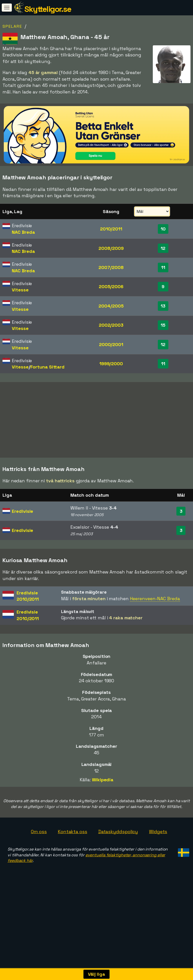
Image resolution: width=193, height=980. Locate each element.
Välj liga (96, 974)
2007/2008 (111, 267)
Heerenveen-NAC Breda (155, 652)
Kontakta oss (73, 885)
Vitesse (20, 290)
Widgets (158, 885)
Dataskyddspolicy (118, 885)
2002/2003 (111, 325)
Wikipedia (103, 834)
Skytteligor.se (48, 9)
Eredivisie (22, 565)
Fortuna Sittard (48, 367)
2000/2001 (111, 344)
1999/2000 (111, 364)
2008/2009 (111, 248)
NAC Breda (23, 232)
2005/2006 (111, 286)
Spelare (12, 26)
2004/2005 (111, 306)
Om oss (39, 885)
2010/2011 (111, 229)
